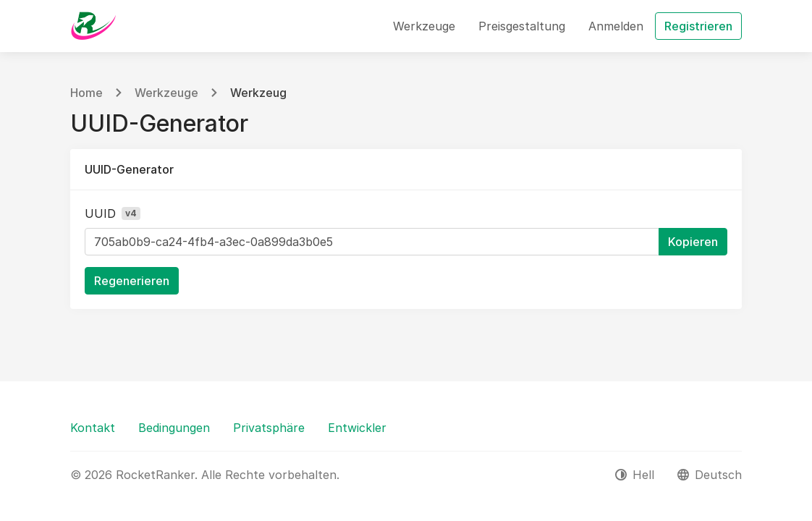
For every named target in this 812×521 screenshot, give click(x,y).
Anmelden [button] (616, 26)
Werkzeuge (166, 93)
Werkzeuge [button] (424, 26)
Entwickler (357, 428)
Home (86, 93)
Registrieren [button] (698, 26)
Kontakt (93, 428)
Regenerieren (132, 281)
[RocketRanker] (93, 26)
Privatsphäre (269, 428)
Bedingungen (174, 428)
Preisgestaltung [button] (522, 26)
